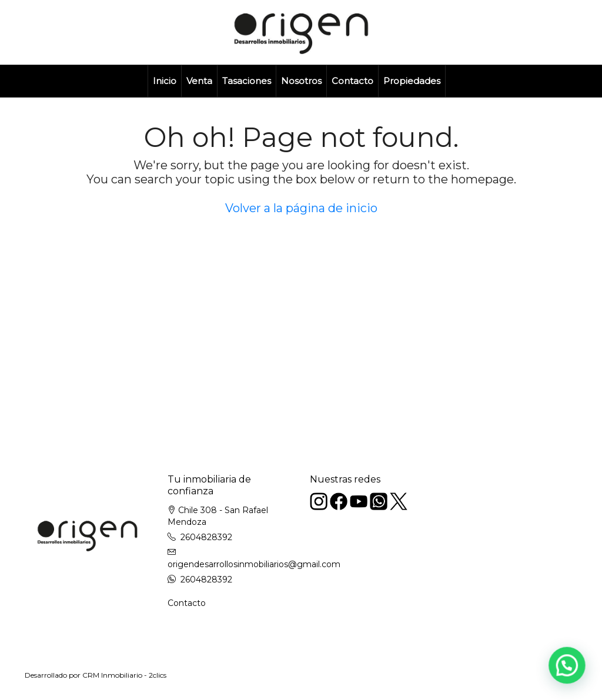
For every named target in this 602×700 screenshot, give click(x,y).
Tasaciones (247, 81)
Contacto (352, 81)
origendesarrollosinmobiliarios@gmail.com (254, 564)
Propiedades (412, 81)
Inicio (165, 81)
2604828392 (206, 537)
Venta (199, 81)
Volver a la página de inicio (301, 208)
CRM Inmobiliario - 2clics (124, 675)
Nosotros (301, 81)
